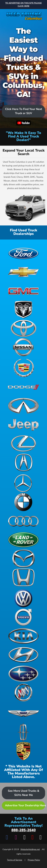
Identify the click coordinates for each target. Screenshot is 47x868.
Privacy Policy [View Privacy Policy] (34, 860)
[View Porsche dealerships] (23, 751)
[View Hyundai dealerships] (23, 655)
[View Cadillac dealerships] (23, 368)
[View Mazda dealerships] (23, 559)
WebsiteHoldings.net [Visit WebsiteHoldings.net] (30, 849)
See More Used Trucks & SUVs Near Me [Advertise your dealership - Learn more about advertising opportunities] (24, 793)
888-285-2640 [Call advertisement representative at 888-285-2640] (24, 830)
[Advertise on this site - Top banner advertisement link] (23, 5)
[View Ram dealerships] (23, 310)
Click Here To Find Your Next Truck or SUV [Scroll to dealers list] (24, 111)
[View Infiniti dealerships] (23, 406)
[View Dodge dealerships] (23, 387)
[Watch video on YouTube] (24, 123)
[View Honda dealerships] (23, 577)
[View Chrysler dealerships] (23, 713)
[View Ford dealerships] (23, 253)
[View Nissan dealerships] (23, 347)
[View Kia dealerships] (23, 636)
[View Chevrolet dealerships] (23, 272)
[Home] (23, 15)
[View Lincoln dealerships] (23, 732)
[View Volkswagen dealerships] (23, 598)
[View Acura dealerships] (23, 462)
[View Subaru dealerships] (23, 674)
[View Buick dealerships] (23, 693)
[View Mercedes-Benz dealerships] (23, 483)
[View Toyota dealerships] (23, 328)
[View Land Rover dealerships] (23, 540)
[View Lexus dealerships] (23, 443)
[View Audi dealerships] (23, 521)
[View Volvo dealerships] (23, 617)
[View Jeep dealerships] (23, 425)
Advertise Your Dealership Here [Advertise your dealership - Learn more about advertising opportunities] (25, 805)
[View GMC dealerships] (23, 291)
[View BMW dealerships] (23, 502)
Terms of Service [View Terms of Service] (15, 860)
